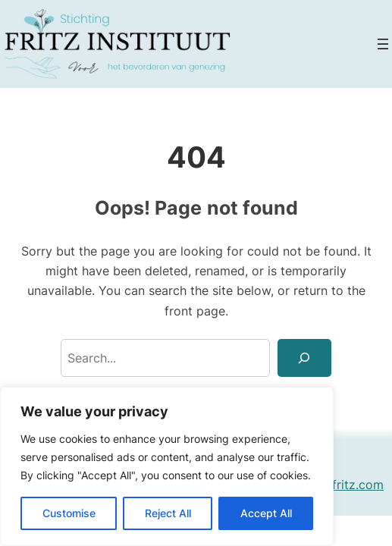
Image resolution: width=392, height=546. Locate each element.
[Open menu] (383, 44)
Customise (69, 513)
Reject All (168, 513)
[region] (167, 466)
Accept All (266, 513)
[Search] (305, 358)
